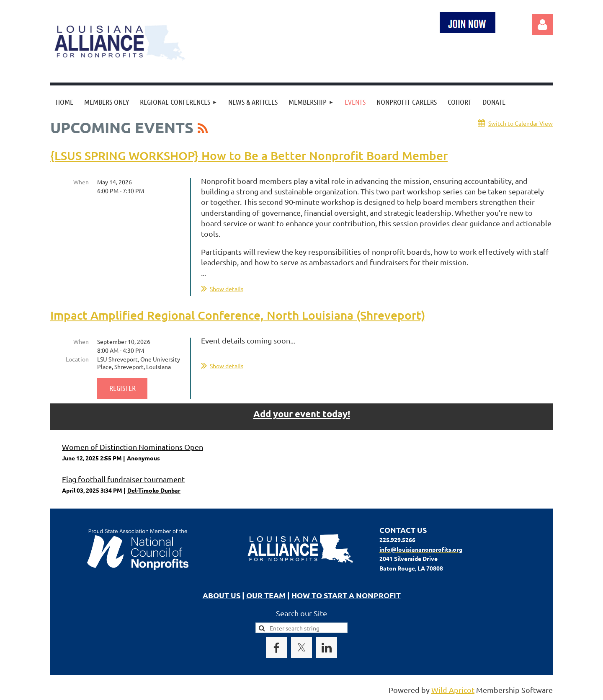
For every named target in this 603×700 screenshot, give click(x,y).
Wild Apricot (453, 690)
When (81, 182)
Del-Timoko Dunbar (154, 490)
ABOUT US (222, 595)
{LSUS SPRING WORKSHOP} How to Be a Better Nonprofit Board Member (249, 155)
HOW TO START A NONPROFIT (346, 595)
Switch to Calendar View (521, 123)
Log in (542, 25)
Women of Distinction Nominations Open (133, 447)
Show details (227, 289)
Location (77, 359)
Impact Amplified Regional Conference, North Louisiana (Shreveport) (238, 315)
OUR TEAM (266, 595)
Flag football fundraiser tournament (123, 479)
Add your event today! (302, 414)
